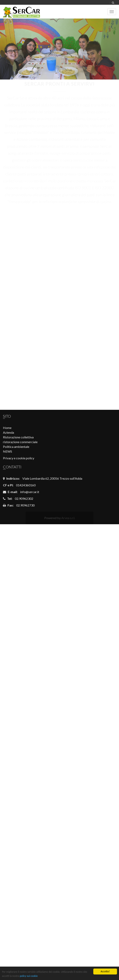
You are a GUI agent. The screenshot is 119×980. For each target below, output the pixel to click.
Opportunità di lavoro (59, 287)
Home (7, 428)
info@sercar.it (30, 492)
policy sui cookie (29, 976)
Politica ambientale (16, 447)
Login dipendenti (59, 330)
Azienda (8, 432)
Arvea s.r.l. (68, 518)
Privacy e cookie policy (19, 458)
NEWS (8, 451)
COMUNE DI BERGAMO (60, 243)
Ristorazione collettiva (18, 437)
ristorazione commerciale (20, 442)
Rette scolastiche (60, 374)
